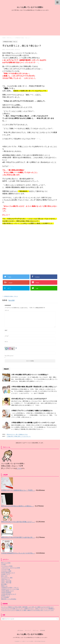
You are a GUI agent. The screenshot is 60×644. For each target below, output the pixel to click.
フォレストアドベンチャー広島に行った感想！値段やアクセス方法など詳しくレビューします (27, 610)
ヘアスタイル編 (6, 569)
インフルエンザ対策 (7, 566)
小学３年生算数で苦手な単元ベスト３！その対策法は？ (30, 375)
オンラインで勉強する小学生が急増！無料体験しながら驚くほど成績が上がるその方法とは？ (27, 607)
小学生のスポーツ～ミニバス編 (10, 589)
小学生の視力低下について (9, 594)
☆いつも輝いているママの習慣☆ (30, 7)
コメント (7, 310)
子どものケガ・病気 (7, 578)
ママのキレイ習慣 (6, 571)
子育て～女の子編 (6, 581)
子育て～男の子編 (6, 583)
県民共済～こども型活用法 (9, 599)
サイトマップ (28, 631)
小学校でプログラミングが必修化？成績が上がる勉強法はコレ (32, 411)
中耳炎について (6, 574)
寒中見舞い (4, 584)
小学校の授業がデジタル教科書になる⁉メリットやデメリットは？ (33, 423)
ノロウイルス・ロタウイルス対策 (11, 568)
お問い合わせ (20, 631)
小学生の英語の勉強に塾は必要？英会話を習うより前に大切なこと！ (34, 387)
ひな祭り (4, 564)
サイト (6, 342)
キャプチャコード (9, 356)
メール (7, 336)
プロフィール (35, 631)
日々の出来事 (5, 597)
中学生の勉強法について (8, 573)
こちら (19, 468)
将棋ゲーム (4, 586)
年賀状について (6, 596)
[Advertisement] (30, 24)
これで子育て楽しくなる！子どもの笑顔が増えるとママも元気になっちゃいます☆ (30, 637)
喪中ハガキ (4, 576)
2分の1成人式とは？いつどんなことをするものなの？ (29, 399)
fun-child (12, 300)
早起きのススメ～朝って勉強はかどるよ (17, 434)
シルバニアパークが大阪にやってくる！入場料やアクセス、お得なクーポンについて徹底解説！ (28, 609)
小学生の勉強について (7, 591)
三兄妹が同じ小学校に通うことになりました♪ (19, 436)
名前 (6, 330)
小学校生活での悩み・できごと (11, 296)
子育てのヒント (6, 579)
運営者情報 (43, 631)
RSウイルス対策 (6, 563)
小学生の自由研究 (6, 592)
